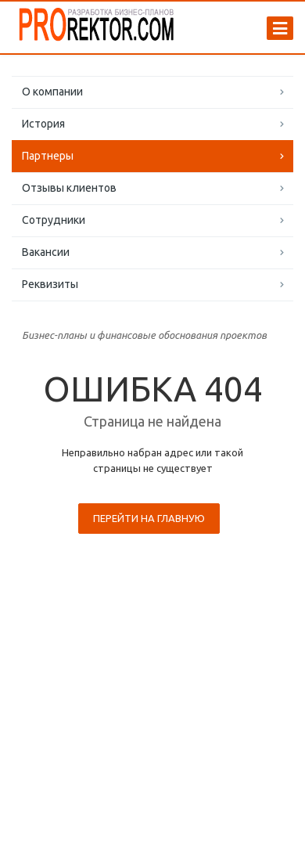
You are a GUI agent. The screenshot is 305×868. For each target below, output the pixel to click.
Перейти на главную (149, 518)
